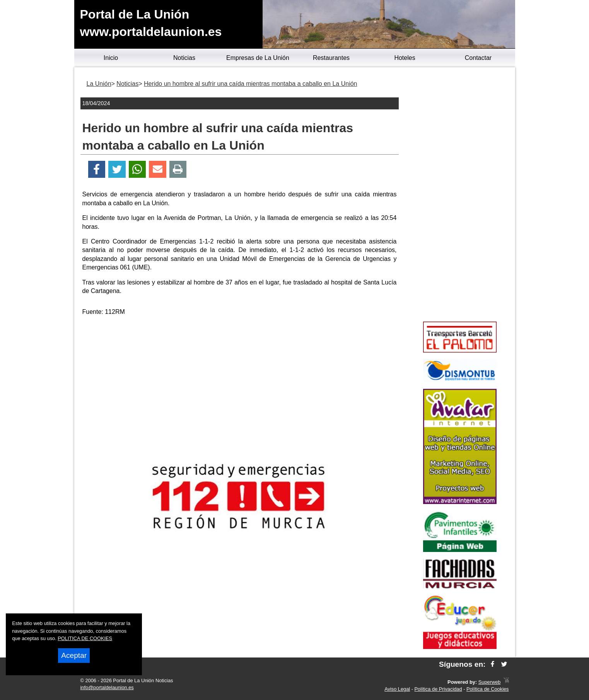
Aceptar (74, 655)
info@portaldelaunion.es (107, 687)
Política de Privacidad (438, 689)
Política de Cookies (488, 689)
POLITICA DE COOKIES (85, 638)
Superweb (490, 682)
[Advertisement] (239, 377)
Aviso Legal (397, 689)
